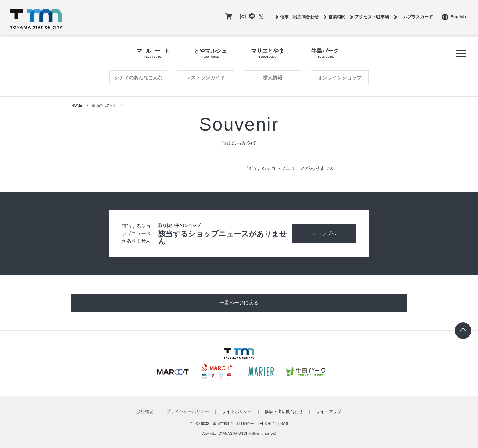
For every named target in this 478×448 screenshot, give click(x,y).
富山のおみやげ (105, 106)
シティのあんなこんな (138, 78)
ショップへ (324, 233)
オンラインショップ (340, 78)
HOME (77, 106)
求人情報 (273, 78)
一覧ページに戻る (239, 303)
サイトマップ (329, 411)
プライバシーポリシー (188, 411)
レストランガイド (205, 78)
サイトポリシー (237, 411)
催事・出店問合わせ (284, 411)
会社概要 (145, 411)
